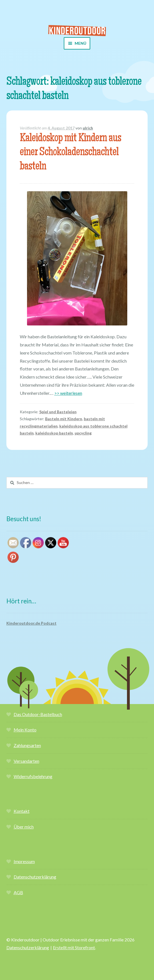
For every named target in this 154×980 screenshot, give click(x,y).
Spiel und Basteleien (58, 412)
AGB (18, 892)
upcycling (83, 433)
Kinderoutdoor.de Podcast (31, 623)
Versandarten (26, 761)
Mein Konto (25, 730)
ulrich (88, 128)
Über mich (24, 827)
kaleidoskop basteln (54, 433)
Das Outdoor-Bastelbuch (38, 714)
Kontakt (22, 811)
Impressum (24, 861)
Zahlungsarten (27, 745)
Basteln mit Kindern (64, 419)
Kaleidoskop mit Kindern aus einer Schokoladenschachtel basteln (70, 153)
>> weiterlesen (68, 393)
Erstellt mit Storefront (74, 947)
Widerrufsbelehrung (33, 776)
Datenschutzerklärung (35, 877)
